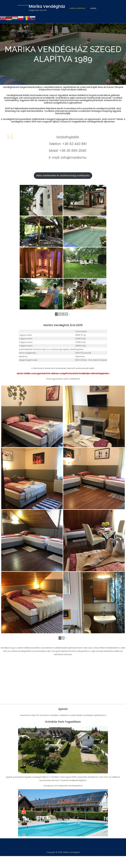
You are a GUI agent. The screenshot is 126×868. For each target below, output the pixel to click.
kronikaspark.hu (76, 786)
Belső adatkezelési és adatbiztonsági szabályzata (63, 176)
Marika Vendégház (77, 8)
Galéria (93, 8)
